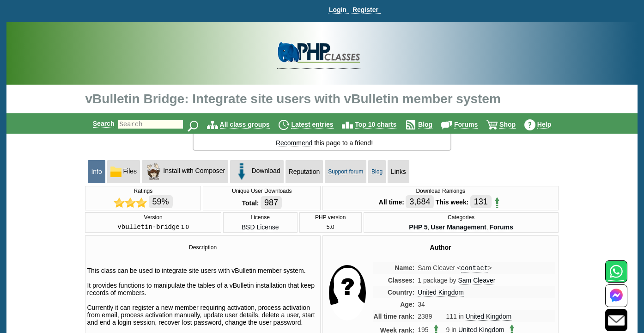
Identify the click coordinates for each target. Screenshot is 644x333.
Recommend (294, 143)
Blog (433, 124)
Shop (515, 124)
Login (338, 10)
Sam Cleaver (477, 283)
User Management (459, 228)
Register (365, 10)
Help (552, 124)
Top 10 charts (383, 124)
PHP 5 (418, 228)
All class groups (253, 124)
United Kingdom (441, 295)
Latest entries (320, 124)
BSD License (260, 228)
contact (475, 270)
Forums (474, 124)
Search (96, 123)
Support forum (346, 172)
